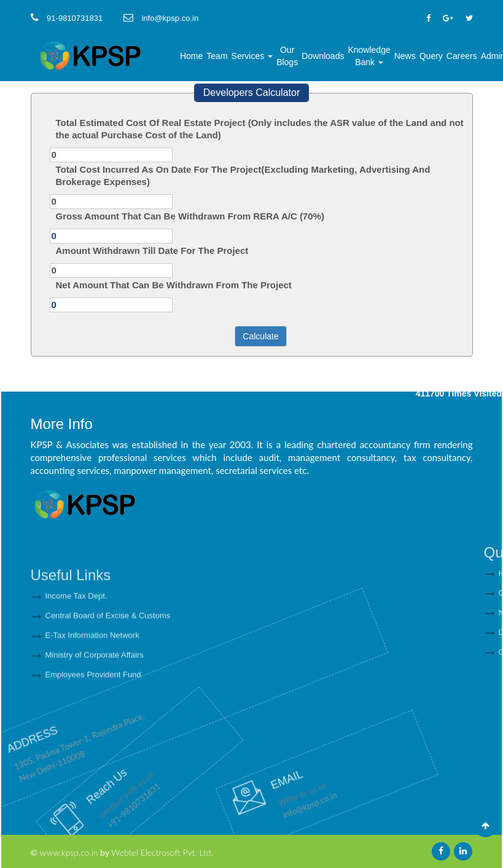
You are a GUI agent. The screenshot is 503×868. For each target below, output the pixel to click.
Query (431, 56)
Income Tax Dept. (76, 643)
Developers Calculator (252, 93)
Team (217, 56)
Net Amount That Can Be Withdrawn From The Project (174, 285)
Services (252, 56)
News (405, 56)
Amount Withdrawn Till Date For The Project (152, 251)
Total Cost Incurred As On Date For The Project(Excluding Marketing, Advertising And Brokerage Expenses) (243, 176)
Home (191, 56)
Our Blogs (287, 56)
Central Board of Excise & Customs (108, 662)
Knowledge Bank (369, 56)
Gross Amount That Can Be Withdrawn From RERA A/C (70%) (190, 216)
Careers (462, 56)
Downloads (323, 56)
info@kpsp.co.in (248, 808)
